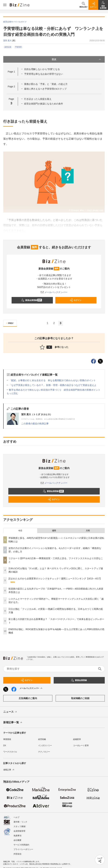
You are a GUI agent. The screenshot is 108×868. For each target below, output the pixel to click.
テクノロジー (44, 752)
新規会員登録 (32, 300)
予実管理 (18, 47)
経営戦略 (42, 739)
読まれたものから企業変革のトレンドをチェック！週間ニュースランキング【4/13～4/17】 (55, 579)
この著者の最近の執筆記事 (35, 424)
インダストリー (45, 746)
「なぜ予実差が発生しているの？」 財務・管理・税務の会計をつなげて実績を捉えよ (53, 385)
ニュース (10, 712)
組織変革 (77, 739)
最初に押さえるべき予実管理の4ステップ (45, 89)
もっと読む (12, 393)
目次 (77, 59)
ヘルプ (16, 817)
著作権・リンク (20, 822)
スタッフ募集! (20, 826)
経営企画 (8, 47)
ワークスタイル (10, 752)
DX (5, 746)
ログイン (75, 300)
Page (11, 72)
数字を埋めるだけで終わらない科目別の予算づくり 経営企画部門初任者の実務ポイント (55, 390)
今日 (20, 531)
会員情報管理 (19, 831)
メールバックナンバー (54, 292)
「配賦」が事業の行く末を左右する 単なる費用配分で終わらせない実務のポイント (52, 380)
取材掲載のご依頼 (80, 698)
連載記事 (9, 770)
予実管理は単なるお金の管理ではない (44, 74)
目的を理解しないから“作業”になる (42, 69)
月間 (88, 531)
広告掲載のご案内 (28, 698)
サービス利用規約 (21, 845)
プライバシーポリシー (23, 849)
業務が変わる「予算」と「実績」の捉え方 (46, 84)
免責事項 (17, 836)
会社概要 (17, 840)
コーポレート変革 (81, 746)
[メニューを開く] (5, 5)
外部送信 (17, 854)
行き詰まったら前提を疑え (38, 99)
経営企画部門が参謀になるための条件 (44, 104)
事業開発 (7, 739)
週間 (54, 531)
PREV (9, 323)
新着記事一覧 (13, 723)
